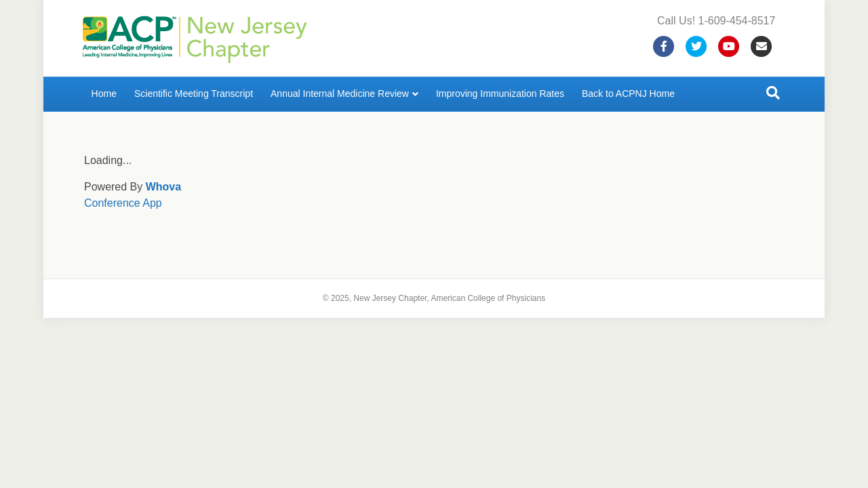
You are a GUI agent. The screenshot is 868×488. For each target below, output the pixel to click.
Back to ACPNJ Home (628, 94)
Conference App (123, 203)
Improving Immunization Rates (500, 94)
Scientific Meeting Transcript (194, 94)
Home (104, 94)
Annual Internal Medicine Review (340, 94)
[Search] (773, 93)
